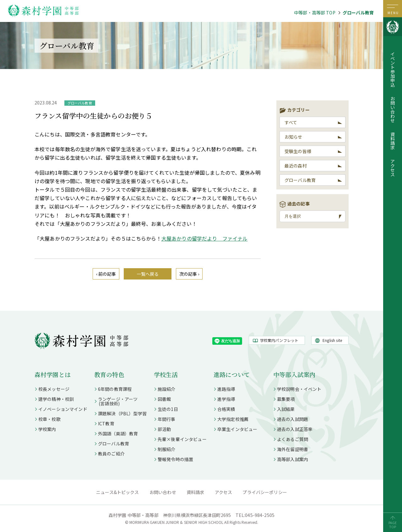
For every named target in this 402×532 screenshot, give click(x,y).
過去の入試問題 (293, 419)
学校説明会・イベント (299, 389)
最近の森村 (296, 166)
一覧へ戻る (148, 274)
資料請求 (393, 141)
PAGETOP (393, 525)
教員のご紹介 (111, 454)
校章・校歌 (49, 419)
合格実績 (226, 409)
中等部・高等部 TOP (315, 13)
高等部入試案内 (293, 459)
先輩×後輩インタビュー (182, 439)
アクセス (393, 168)
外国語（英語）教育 (118, 434)
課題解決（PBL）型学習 (122, 413)
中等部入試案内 (294, 374)
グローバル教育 (358, 13)
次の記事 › (189, 274)
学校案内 (47, 429)
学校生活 (166, 374)
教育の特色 (109, 374)
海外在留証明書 (293, 449)
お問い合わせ (393, 109)
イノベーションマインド (63, 409)
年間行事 (167, 419)
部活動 (164, 429)
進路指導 (226, 389)
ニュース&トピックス (118, 492)
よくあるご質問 (293, 439)
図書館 (164, 399)
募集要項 (286, 399)
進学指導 (226, 399)
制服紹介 (167, 449)
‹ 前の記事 (106, 274)
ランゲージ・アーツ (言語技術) (116, 401)
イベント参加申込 (393, 69)
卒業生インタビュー (237, 429)
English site (332, 340)
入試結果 (286, 409)
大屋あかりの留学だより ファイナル (205, 238)
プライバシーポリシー (265, 492)
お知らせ (293, 137)
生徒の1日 (168, 409)
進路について (232, 374)
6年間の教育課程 (115, 389)
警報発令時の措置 (175, 459)
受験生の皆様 (298, 151)
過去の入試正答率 (295, 429)
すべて (291, 122)
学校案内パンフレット (279, 340)
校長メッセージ (54, 389)
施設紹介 (167, 389)
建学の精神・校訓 (56, 399)
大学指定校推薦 (233, 419)
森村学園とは (53, 374)
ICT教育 (106, 423)
